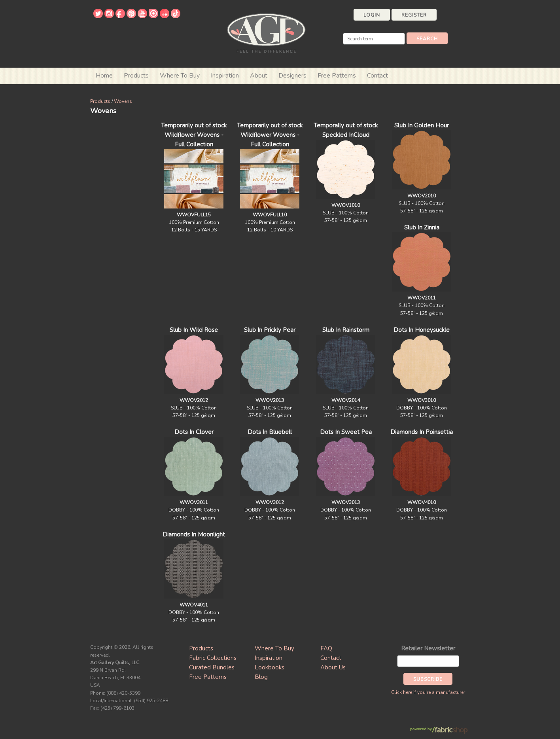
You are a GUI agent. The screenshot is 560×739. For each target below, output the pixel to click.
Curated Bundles (212, 667)
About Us (333, 667)
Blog (261, 677)
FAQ (326, 648)
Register (414, 15)
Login (372, 15)
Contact (377, 76)
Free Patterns (337, 76)
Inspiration (225, 76)
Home (104, 76)
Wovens (123, 101)
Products (100, 101)
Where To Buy (274, 648)
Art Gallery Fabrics (266, 32)
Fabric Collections (213, 658)
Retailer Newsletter (428, 648)
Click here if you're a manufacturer (428, 692)
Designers (292, 76)
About (259, 76)
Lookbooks (270, 667)
